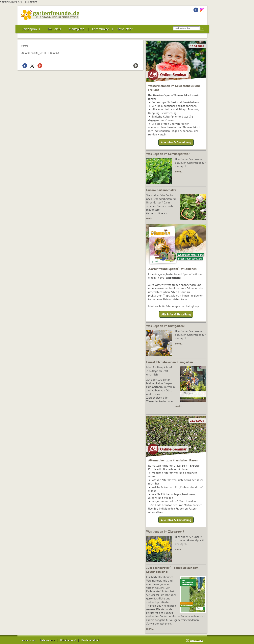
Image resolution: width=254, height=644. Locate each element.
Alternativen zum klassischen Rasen (173, 460)
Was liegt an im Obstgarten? (166, 326)
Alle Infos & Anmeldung (176, 142)
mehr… (179, 171)
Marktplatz (76, 29)
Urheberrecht (68, 640)
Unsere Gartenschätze (161, 190)
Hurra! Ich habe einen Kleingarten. (170, 362)
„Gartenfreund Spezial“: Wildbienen (172, 269)
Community (100, 29)
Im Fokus (54, 29)
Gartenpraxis (31, 29)
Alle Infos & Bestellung (176, 314)
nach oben (197, 640)
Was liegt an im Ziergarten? (165, 531)
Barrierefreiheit (90, 640)
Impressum (28, 640)
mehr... (150, 629)
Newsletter (125, 29)
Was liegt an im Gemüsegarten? (168, 154)
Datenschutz (47, 640)
